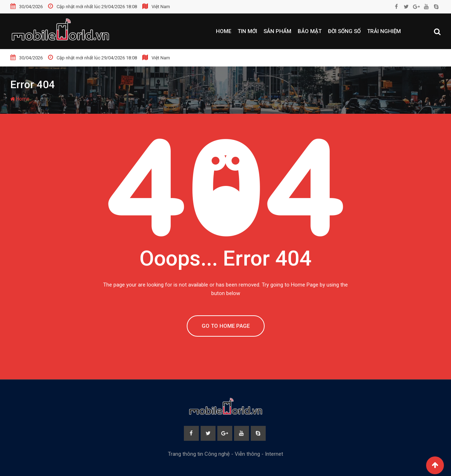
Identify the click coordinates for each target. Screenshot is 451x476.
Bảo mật (310, 31)
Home (224, 31)
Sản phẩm (277, 31)
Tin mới (247, 31)
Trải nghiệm (384, 31)
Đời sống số (344, 31)
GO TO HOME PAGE (226, 326)
